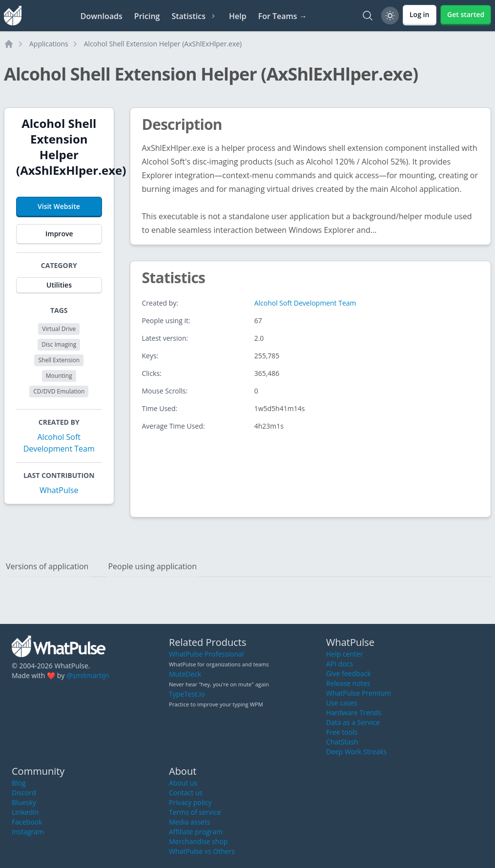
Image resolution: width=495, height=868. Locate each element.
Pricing (147, 16)
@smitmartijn (88, 675)
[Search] (368, 16)
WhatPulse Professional (206, 654)
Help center (345, 654)
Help (238, 16)
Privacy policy (190, 802)
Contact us (186, 793)
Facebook (27, 822)
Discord (24, 793)
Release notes (348, 683)
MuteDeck (185, 674)
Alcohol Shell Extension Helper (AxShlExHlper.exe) (163, 44)
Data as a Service (353, 722)
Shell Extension (59, 360)
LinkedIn (25, 812)
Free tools (342, 732)
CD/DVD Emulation (59, 391)
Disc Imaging (59, 344)
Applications (49, 44)
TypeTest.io (187, 694)
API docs (340, 664)
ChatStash (342, 742)
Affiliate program (196, 832)
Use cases (342, 703)
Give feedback (349, 673)
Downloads (102, 16)
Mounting (59, 376)
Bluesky (24, 802)
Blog (19, 783)
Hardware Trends (354, 713)
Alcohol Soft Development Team (305, 303)
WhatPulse (59, 490)
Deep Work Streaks (356, 752)
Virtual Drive (59, 329)
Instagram (28, 832)
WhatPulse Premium (359, 693)
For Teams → (283, 16)
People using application (152, 566)
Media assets (190, 822)
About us (183, 783)
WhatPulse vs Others (202, 851)
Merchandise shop (198, 841)
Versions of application (47, 566)
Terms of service (195, 812)
